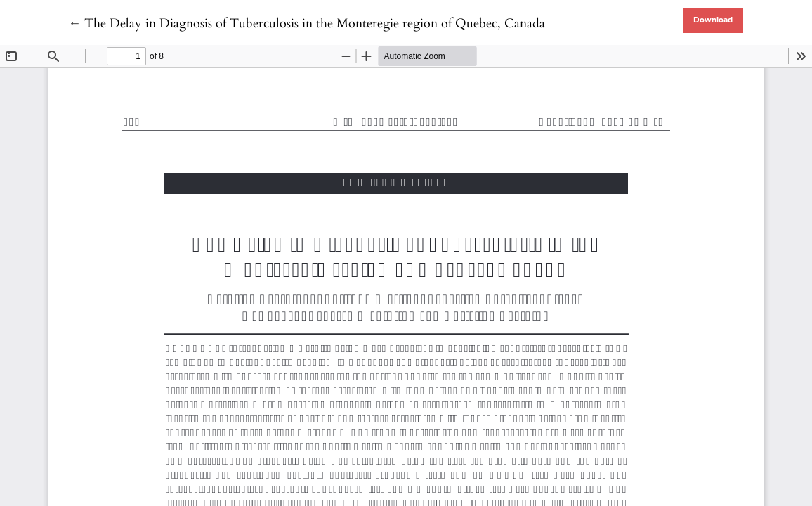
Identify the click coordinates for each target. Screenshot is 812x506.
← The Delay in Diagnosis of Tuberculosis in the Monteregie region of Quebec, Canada (307, 24)
